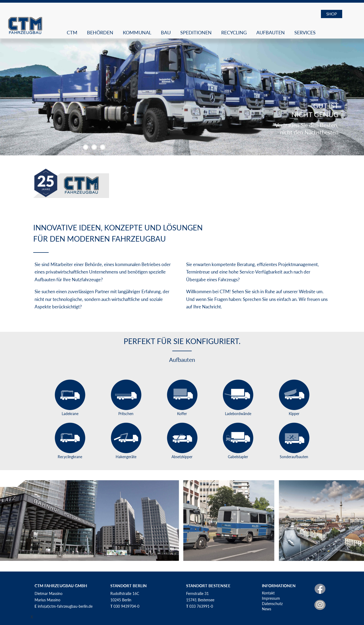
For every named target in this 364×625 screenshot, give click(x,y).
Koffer (182, 414)
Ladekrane (70, 414)
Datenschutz (272, 604)
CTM (72, 32)
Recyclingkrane (70, 457)
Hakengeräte (126, 457)
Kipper (294, 414)
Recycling (234, 32)
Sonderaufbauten (294, 457)
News (267, 609)
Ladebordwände (238, 414)
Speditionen (196, 32)
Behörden (100, 32)
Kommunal (137, 32)
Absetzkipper (182, 457)
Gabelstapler (238, 457)
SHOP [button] (332, 14)
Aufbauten (271, 32)
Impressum (271, 598)
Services (305, 32)
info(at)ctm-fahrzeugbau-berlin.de (65, 606)
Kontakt (268, 593)
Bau (166, 32)
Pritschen (126, 414)
